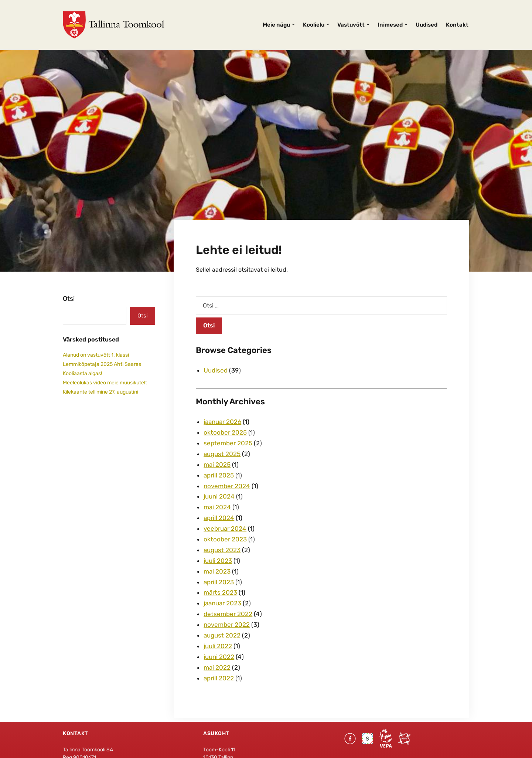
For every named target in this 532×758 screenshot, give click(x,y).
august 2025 (222, 454)
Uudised (427, 25)
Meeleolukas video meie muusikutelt (105, 383)
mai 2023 (217, 571)
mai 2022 (217, 667)
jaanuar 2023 (222, 603)
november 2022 (227, 625)
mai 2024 (217, 507)
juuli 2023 (218, 561)
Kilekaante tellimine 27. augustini (100, 392)
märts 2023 (220, 592)
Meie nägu (276, 25)
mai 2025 (217, 465)
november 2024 (227, 486)
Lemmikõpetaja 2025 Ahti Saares (102, 364)
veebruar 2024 (225, 528)
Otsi (69, 299)
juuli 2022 (218, 646)
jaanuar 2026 (222, 422)
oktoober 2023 (225, 539)
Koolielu (314, 25)
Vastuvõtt (351, 25)
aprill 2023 (219, 582)
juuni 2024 (219, 496)
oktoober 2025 (225, 432)
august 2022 (222, 635)
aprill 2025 (219, 475)
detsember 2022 (228, 614)
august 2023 (222, 550)
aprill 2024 (219, 518)
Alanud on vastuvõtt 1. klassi (96, 355)
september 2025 (228, 443)
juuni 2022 (219, 657)
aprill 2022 (219, 678)
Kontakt (457, 25)
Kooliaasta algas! (82, 373)
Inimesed (390, 25)
